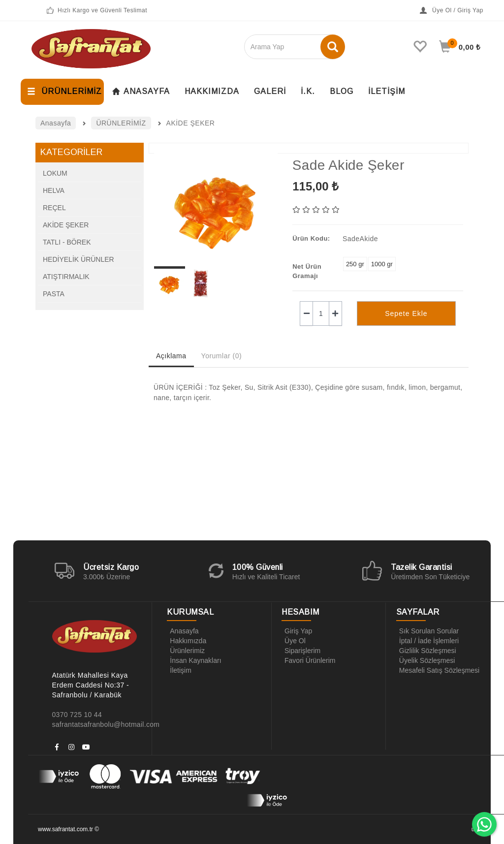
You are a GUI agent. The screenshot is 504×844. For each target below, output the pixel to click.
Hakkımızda (187, 641)
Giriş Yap (297, 631)
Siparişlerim (301, 651)
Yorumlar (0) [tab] (222, 356)
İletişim (179, 670)
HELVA (54, 190)
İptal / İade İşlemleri (427, 641)
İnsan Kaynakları (194, 660)
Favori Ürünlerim (308, 660)
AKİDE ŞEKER (66, 225)
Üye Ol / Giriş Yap (452, 10)
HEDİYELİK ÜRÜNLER (79, 259)
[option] (216, 207)
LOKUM (55, 173)
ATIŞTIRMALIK (66, 277)
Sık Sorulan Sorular (427, 631)
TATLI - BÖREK (67, 242)
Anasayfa (183, 631)
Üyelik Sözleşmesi (426, 660)
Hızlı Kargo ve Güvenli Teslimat (96, 10)
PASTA (54, 294)
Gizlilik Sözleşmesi (426, 651)
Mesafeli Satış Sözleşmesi (438, 670)
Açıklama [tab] (171, 356)
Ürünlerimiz (186, 651)
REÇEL (54, 208)
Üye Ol (294, 641)
